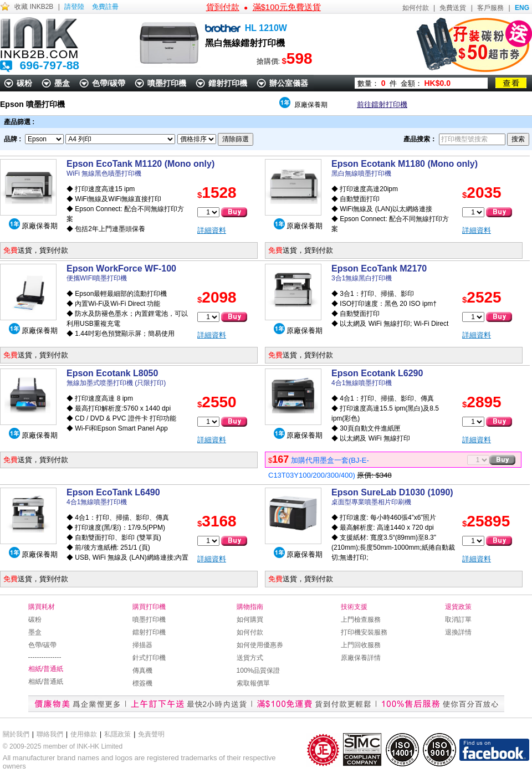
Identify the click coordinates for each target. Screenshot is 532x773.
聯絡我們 (50, 734)
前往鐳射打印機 (382, 104)
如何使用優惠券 (260, 645)
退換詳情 (458, 632)
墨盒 (62, 83)
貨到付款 (223, 7)
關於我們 (16, 734)
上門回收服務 (361, 645)
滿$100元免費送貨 (287, 7)
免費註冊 (105, 7)
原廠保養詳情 (361, 658)
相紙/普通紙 (46, 669)
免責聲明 (151, 734)
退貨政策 (458, 607)
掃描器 (142, 645)
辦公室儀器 (289, 83)
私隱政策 (117, 734)
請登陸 (74, 7)
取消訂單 (458, 620)
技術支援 (354, 607)
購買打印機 (149, 607)
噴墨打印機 (167, 83)
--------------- (45, 657)
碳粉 (24, 83)
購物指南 (250, 607)
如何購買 (250, 620)
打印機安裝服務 (364, 632)
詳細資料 (212, 230)
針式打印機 (149, 658)
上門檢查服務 (361, 620)
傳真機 (142, 670)
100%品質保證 (259, 670)
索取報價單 (253, 683)
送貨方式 (250, 658)
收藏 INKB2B (34, 7)
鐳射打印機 (228, 83)
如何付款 (416, 8)
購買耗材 (42, 607)
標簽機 (142, 683)
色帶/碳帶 (109, 83)
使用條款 (84, 734)
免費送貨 (453, 8)
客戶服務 (490, 8)
